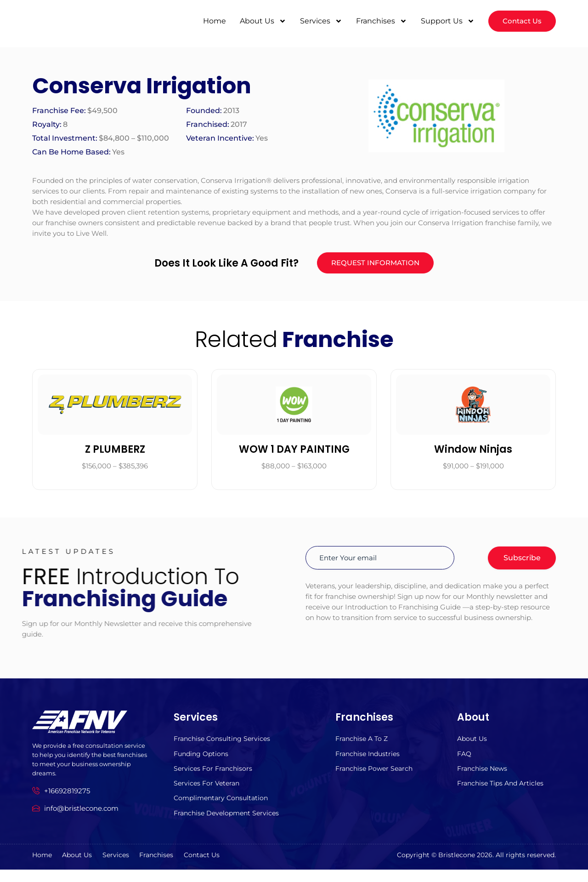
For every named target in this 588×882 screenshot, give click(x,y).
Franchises (379, 21)
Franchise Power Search (376, 777)
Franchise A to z (363, 744)
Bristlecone (457, 867)
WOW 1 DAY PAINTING (294, 454)
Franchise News (484, 777)
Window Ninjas (473, 454)
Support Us (445, 21)
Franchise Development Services (229, 825)
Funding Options (203, 760)
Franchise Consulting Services (224, 744)
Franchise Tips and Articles (503, 793)
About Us (261, 21)
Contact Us (241, 868)
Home (212, 20)
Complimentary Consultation (223, 809)
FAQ (465, 760)
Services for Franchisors (215, 777)
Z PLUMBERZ (115, 454)
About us (473, 744)
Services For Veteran (208, 793)
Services (319, 21)
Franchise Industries (370, 760)
